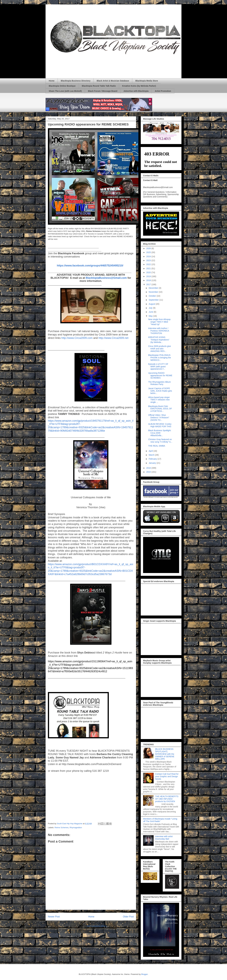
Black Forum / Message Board (103, 91)
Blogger (144, 974)
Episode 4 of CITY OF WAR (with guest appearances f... (158, 367)
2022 (149, 264)
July (151, 308)
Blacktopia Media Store (147, 81)
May (151, 316)
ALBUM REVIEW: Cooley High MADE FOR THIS (160, 425)
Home (52, 81)
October (153, 296)
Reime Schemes (62, 828)
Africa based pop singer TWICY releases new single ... (159, 400)
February (153, 459)
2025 (149, 252)
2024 (149, 256)
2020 (149, 272)
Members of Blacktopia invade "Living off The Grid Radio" (160, 820)
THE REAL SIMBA (157, 446)
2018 (149, 280)
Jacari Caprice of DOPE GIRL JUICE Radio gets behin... (160, 391)
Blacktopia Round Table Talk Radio (99, 86)
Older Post (128, 917)
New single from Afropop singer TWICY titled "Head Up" (159, 322)
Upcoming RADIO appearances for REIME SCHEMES (160, 375)
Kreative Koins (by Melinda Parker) (139, 86)
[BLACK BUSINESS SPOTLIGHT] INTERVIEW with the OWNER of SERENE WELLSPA (165, 754)
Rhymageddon (76, 828)
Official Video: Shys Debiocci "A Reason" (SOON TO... (159, 418)
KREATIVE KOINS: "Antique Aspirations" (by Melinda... (159, 340)
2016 (149, 468)
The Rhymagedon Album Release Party (159, 383)
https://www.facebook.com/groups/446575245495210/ (90, 266)
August (152, 304)
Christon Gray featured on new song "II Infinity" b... (160, 441)
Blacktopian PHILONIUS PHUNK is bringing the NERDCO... (160, 358)
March (152, 455)
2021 (149, 268)
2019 (149, 276)
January (153, 463)
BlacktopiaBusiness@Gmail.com (106, 278)
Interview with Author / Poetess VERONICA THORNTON (159, 331)
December (154, 288)
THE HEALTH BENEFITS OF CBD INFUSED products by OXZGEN (167, 799)
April (151, 451)
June (151, 312)
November (154, 292)
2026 (149, 248)
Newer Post (54, 917)
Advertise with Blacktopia (136, 91)
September (154, 300)
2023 (149, 260)
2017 (149, 284)
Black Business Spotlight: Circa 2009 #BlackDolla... (160, 433)
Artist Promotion (163, 91)
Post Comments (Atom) (97, 926)
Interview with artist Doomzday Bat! (164, 838)
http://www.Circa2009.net (113, 338)
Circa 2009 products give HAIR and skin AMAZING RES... (160, 349)
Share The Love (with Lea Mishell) (65, 91)
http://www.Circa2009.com (77, 338)
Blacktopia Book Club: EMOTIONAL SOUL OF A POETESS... (160, 409)
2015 (149, 472)
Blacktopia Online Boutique (62, 86)
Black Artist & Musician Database (113, 81)
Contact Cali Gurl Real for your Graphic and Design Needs (167, 776)
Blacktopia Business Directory (76, 81)
